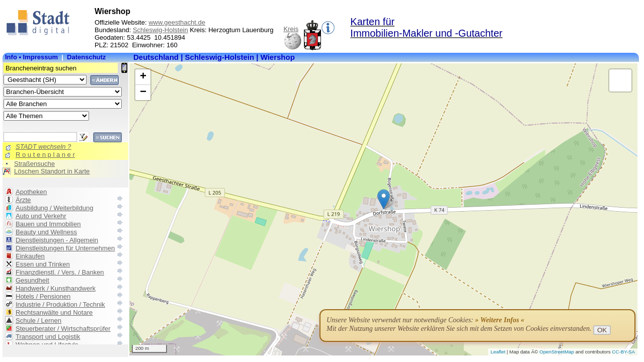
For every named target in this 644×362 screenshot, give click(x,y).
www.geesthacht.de (177, 22)
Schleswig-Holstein (160, 30)
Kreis (291, 29)
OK (602, 330)
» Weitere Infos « (500, 320)
